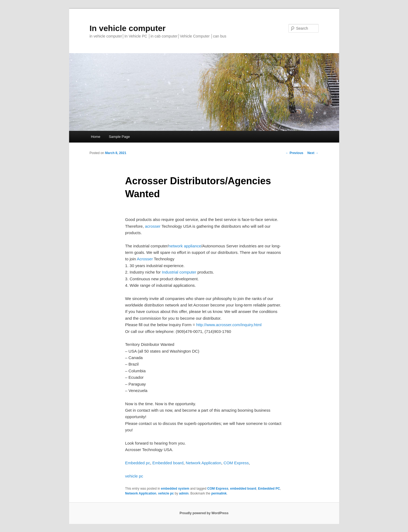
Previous (294, 153)
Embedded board (168, 463)
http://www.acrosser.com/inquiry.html (229, 325)
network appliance (185, 246)
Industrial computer (180, 272)
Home (96, 137)
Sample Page (119, 137)
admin (184, 493)
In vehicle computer (128, 28)
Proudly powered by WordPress (204, 513)
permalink (219, 493)
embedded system (175, 489)
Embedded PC (269, 489)
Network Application (204, 463)
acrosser (153, 226)
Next (313, 153)
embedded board (243, 489)
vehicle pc (134, 476)
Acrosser (145, 259)
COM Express (236, 463)
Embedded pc (138, 463)
